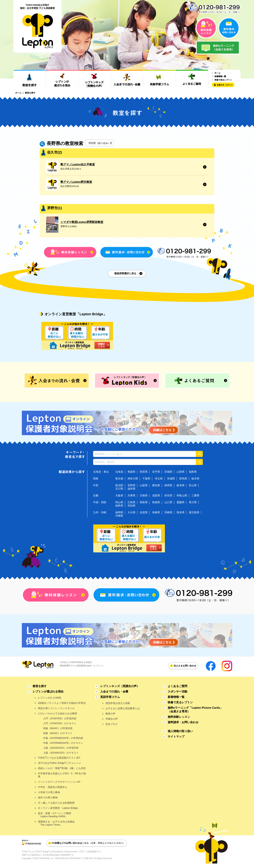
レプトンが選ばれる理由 (48, 692)
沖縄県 (119, 516)
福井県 (131, 489)
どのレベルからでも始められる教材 (57, 713)
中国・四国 (100, 502)
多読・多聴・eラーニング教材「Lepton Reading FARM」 (55, 815)
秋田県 (144, 472)
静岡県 (168, 485)
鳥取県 (144, 502)
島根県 (156, 502)
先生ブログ (112, 724)
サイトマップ (176, 737)
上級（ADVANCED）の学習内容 (61, 748)
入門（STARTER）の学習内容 (60, 718)
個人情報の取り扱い (180, 731)
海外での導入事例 (48, 798)
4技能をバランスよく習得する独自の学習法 (62, 703)
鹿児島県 (194, 512)
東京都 (119, 478)
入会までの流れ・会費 (114, 692)
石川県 (119, 489)
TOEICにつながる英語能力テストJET (59, 758)
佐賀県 (144, 512)
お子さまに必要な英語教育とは (123, 708)
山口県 (168, 502)
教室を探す (40, 686)
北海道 (119, 472)
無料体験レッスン (179, 717)
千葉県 (146, 478)
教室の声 (110, 714)
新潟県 (119, 485)
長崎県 (156, 512)
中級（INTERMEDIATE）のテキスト (63, 743)
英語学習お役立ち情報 (118, 703)
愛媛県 (181, 502)
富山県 (193, 485)
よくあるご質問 (177, 686)
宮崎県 (168, 512)
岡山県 (119, 502)
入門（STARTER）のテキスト (60, 723)
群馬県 (183, 478)
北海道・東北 (101, 472)
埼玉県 (159, 478)
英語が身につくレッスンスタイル (56, 708)
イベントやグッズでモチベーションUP (59, 782)
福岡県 (119, 512)
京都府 (144, 495)
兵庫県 (131, 495)
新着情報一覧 (176, 697)
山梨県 (144, 485)
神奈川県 (133, 478)
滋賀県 (156, 495)
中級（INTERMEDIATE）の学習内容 (63, 738)
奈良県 (168, 495)
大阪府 (119, 495)
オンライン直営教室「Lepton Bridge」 (59, 808)
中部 (96, 485)
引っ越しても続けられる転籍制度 (56, 803)
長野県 (131, 485)
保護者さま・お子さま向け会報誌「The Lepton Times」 (56, 823)
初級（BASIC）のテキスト (58, 733)
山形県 (181, 472)
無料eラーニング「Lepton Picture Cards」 (195, 710)
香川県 (193, 502)
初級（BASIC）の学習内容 (58, 728)
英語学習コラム (110, 697)
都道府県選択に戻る (125, 273)
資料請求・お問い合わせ (183, 722)
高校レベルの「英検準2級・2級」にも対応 (62, 768)
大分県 (131, 512)
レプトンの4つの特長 (50, 698)
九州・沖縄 (100, 512)
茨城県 (171, 478)
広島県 (131, 502)
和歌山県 (182, 495)
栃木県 (195, 478)
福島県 (193, 472)
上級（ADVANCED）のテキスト (61, 753)
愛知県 (156, 485)
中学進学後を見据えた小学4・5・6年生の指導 (62, 775)
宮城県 (168, 472)
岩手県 (156, 472)
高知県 (131, 506)
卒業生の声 (112, 719)
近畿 (96, 495)
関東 (96, 478)
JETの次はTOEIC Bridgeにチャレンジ (59, 763)
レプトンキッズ (120, 686)
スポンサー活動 (177, 692)
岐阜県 (181, 485)
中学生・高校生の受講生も (53, 787)
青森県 (131, 472)
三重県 (195, 495)
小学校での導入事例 (49, 792)
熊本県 (181, 512)
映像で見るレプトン (180, 702)
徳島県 (119, 506)
